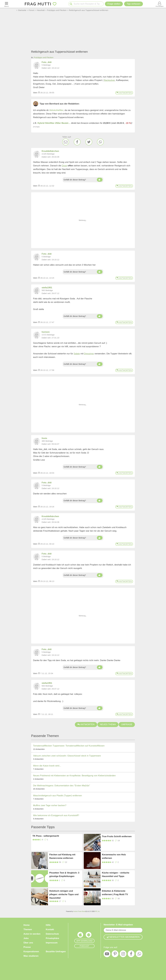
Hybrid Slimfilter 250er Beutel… (54, 123)
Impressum (52, 943)
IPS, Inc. (98, 911)
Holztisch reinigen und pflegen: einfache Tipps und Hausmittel (64, 894)
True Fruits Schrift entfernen (117, 836)
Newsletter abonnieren (123, 937)
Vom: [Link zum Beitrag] (35, 93)
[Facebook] (77, 142)
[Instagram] (123, 954)
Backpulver (109, 80)
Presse (27, 947)
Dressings (89, 354)
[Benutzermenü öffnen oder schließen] (160, 4)
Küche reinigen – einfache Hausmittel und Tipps (116, 875)
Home (27, 925)
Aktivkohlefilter (56, 110)
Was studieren (31, 956)
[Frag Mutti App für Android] (89, 935)
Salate (77, 354)
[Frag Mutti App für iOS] (80, 935)
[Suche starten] (71, 4)
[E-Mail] (66, 142)
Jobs (26, 938)
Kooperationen (31, 952)
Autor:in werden (32, 934)
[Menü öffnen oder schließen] (6, 4)
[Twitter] (89, 142)
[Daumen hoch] (100, 180)
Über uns (28, 943)
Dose (64, 166)
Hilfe (48, 925)
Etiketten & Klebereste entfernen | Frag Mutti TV (115, 893)
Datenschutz (52, 934)
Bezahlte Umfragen (56, 952)
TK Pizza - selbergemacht (46, 836)
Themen (28, 929)
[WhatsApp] (100, 142)
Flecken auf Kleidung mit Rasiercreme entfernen (62, 856)
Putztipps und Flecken (44, 57)
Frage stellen (114, 4)
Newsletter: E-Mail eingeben (118, 925)
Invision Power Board (79, 911)
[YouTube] (107, 954)
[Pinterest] (115, 954)
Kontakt (50, 929)
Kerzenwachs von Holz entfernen (114, 856)
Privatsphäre (52, 938)
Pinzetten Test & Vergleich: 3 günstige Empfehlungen (64, 875)
